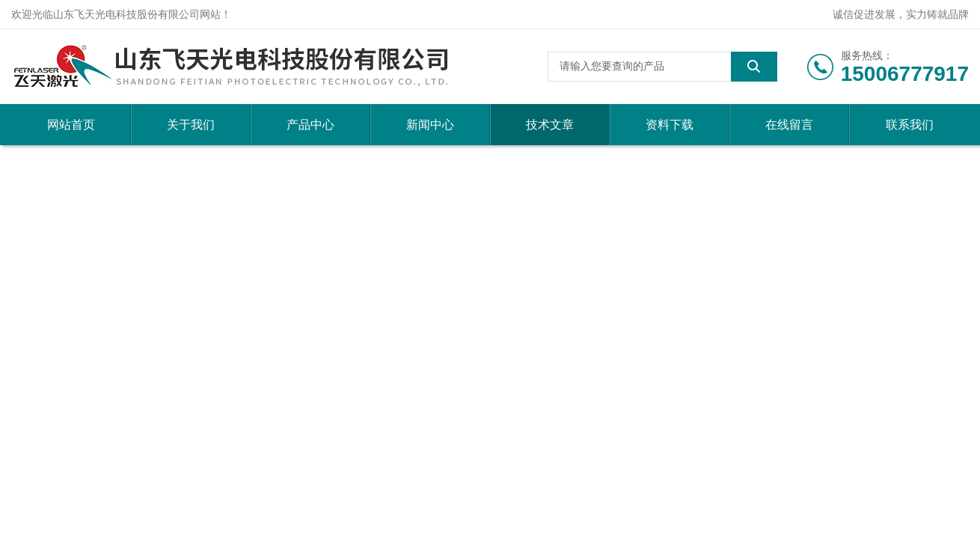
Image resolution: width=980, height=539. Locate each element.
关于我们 (191, 125)
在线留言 (789, 125)
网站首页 (71, 125)
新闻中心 (430, 125)
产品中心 (310, 125)
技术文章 (550, 125)
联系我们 (910, 125)
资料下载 (670, 125)
